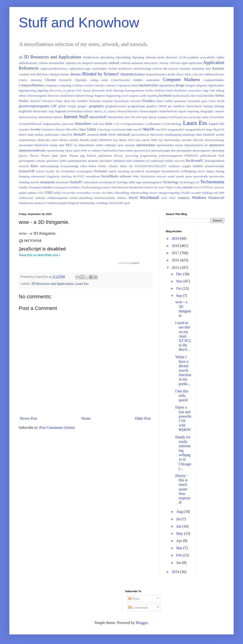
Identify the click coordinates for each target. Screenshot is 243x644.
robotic (102, 166)
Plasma (74, 156)
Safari (123, 166)
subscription (91, 182)
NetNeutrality (172, 140)
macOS (138, 130)
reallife (169, 161)
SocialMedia (110, 176)
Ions (127, 117)
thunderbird (136, 187)
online (100, 145)
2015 (176, 268)
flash (67, 101)
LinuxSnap (104, 130)
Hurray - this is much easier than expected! (183, 489)
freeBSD (82, 101)
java (186, 117)
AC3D (183, 57)
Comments (138, 607)
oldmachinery (86, 145)
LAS (117, 124)
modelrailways (27, 140)
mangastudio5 (176, 130)
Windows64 (26, 203)
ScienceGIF (27, 171)
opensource (217, 145)
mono (55, 140)
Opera (69, 151)
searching (123, 171)
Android (125, 63)
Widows (122, 198)
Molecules (44, 140)
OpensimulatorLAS (196, 145)
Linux (92, 129)
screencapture (85, 171)
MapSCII (219, 130)
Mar (180, 548)
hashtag (208, 106)
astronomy (198, 69)
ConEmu (78, 85)
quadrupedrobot (77, 161)
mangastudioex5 (195, 130)
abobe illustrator (168, 57)
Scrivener (101, 171)
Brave (180, 74)
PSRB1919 (191, 156)
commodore (153, 80)
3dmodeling (107, 57)
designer (190, 85)
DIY (79, 91)
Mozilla (84, 140)
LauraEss (24, 130)
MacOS (149, 129)
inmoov (220, 111)
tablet (132, 182)
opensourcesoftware (32, 150)
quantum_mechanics (100, 161)
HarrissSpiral (194, 106)
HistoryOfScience (128, 111)
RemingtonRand (214, 161)
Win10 (133, 198)
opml (76, 151)
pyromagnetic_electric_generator (38, 161)
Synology (122, 182)
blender (65, 74)
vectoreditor (84, 193)
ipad (145, 117)
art (165, 68)
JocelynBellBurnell (30, 124)
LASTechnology (172, 124)
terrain (47, 187)
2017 (176, 253)
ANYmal (175, 63)
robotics (113, 166)
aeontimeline (57, 63)
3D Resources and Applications (52, 57)
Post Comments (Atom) (57, 428)
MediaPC (80, 134)
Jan (179, 563)
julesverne (68, 124)
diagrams (202, 85)
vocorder (196, 193)
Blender (76, 74)
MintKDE (209, 135)
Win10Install (149, 198)
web (216, 193)
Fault (200, 96)
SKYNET (79, 176)
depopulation (167, 85)
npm (62, 145)
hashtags (219, 106)
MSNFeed (105, 140)
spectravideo (217, 176)
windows (184, 198)
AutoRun (24, 74)
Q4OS (63, 161)
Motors (64, 140)
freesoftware (122, 101)
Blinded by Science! (101, 74)
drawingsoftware (134, 91)
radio (129, 161)
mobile (220, 135)
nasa (138, 140)
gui (170, 106)
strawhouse (62, 182)
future (160, 101)
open (120, 145)
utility (58, 193)
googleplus (96, 106)
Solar (136, 176)
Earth (169, 91)
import (182, 111)
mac (129, 129)
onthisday (111, 145)
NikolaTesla (41, 145)
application (195, 63)
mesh (104, 134)
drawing (118, 91)
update (23, 193)
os (89, 151)
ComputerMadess (214, 80)
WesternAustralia (105, 198)
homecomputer (149, 111)
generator (180, 101)
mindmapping (173, 135)
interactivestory (28, 117)
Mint (199, 135)
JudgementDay (52, 124)
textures (105, 187)
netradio (187, 140)
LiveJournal (119, 130)
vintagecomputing (169, 193)
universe (219, 187)
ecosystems (195, 91)
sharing (220, 171)
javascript (195, 117)
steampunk (47, 182)
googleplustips (136, 106)
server (201, 171)
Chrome (50, 80)
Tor (156, 187)
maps (209, 130)
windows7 (40, 203)
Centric (23, 80)
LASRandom (153, 124)
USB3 (49, 193)
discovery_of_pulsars (63, 91)
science (198, 166)
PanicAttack (126, 151)
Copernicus (124, 85)
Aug (180, 512)
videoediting (121, 193)
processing (132, 156)
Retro (34, 166)
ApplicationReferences (54, 69)
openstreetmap (55, 151)
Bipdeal (55, 74)
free (74, 101)
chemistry (36, 80)
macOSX (161, 130)
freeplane (107, 101)
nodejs (54, 145)
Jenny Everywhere (213, 117)
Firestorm (48, 101)
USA (41, 193)
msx (115, 140)
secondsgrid (153, 171)
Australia (218, 68)
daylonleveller (148, 85)
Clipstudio (81, 80)
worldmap (102, 203)
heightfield (25, 111)
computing (65, 85)
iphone (152, 117)
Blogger (142, 623)
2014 (176, 572)
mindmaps (189, 135)
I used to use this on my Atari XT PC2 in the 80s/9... (183, 336)
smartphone (93, 176)
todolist (148, 187)
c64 (200, 74)
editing (220, 91)
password (139, 151)
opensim (130, 145)
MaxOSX (67, 135)
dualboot (160, 91)
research (24, 166)
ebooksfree (180, 91)
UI (200, 187)
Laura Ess (195, 123)
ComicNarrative (121, 80)
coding (94, 80)
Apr (180, 541)
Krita (109, 124)
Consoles (99, 85)
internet (58, 117)
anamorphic (101, 63)
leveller (36, 129)
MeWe (112, 135)
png (82, 156)
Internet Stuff (76, 117)
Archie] (113, 69)
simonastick (38, 176)
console (88, 85)
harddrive (179, 106)
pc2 (148, 151)
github (62, 106)
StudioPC (76, 182)
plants (64, 156)
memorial (93, 135)
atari (208, 69)
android (114, 63)
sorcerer (161, 176)
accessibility (208, 57)
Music (123, 140)
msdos (94, 140)
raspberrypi (157, 161)
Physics (34, 156)
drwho (149, 91)
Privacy (119, 156)
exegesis (134, 96)
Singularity (53, 176)
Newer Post (29, 418)
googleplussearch (116, 106)
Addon (220, 57)
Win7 (172, 198)
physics (23, 156)
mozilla (74, 140)
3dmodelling (123, 57)
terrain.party (60, 187)
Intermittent (45, 117)
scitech (40, 171)
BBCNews (43, 74)
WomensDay (87, 203)
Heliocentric (40, 111)
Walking (207, 193)
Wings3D (73, 203)
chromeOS (65, 80)
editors (23, 96)
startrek (35, 182)
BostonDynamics (157, 74)
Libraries (60, 130)
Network (198, 140)
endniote (79, 96)
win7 (164, 198)
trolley (178, 187)
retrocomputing (49, 166)
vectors (96, 193)
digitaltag (43, 91)
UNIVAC (208, 187)
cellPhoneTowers (214, 74)
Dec (180, 274)
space (189, 176)
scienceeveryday (215, 166)
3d (20, 57)
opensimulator (146, 145)
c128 (195, 74)
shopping (24, 176)
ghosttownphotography (34, 106)
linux (83, 129)
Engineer (100, 96)
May (180, 533)
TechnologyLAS (189, 182)
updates (32, 193)
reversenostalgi (69, 166)
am (79, 63)
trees (161, 187)
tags (139, 182)
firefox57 (36, 101)
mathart (39, 135)
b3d (33, 74)
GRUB (162, 106)
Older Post (143, 418)
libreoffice (72, 130)
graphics (152, 106)
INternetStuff (115, 117)
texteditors (74, 187)
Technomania (212, 182)
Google (72, 106)
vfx (103, 193)
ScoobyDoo (68, 171)
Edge (206, 91)
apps (88, 69)
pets (173, 151)
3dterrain (151, 57)
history (89, 111)
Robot (92, 166)
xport (127, 203)
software (125, 176)
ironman (163, 117)
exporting (152, 96)
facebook (165, 95)
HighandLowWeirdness (69, 111)
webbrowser (26, 198)
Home (86, 418)
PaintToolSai (110, 151)
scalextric (174, 166)
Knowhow (83, 124)
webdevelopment (57, 198)
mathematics (52, 135)
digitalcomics (216, 85)
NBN (154, 140)
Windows (199, 198)
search (113, 171)
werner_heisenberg (81, 198)
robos (83, 166)
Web (222, 193)
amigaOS (87, 63)
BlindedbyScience (133, 74)
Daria (135, 85)
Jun (179, 526)
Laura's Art (217, 124)
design (180, 85)
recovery (180, 161)
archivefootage (143, 69)
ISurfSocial (175, 117)
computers (51, 85)
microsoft (123, 134)
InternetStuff (98, 117)
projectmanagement (170, 156)
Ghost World (217, 101)
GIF (54, 106)
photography (184, 151)
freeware (136, 101)
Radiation (119, 161)
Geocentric (194, 101)
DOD (109, 91)
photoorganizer (202, 151)
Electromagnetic (37, 96)
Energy (89, 96)
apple (185, 63)
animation (137, 63)
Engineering (113, 96)
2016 (176, 260)
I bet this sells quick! (182, 396)
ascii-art (173, 69)
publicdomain (208, 156)
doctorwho (98, 91)
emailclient (67, 96)
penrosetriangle (161, 151)
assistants (185, 69)
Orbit (84, 151)
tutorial (188, 187)
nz (75, 145)
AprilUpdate (99, 69)
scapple (186, 166)
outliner (96, 151)
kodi (95, 124)
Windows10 (216, 198)
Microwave (157, 135)
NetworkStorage (214, 140)
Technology (171, 182)
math (30, 135)
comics (138, 80)
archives (158, 69)
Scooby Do (53, 171)
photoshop (218, 151)
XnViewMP (116, 203)
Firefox (24, 101)
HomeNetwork (168, 111)
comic (105, 80)
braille (172, 74)
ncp (161, 140)
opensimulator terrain (170, 145)
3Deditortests (91, 57)
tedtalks (23, 187)
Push (221, 156)
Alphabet (71, 63)
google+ (82, 106)
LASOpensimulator (132, 124)
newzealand (26, 145)
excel (124, 96)
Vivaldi (185, 193)
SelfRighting (188, 171)
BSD (188, 74)
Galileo (169, 101)
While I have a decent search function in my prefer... (183, 370)
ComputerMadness (31, 85)
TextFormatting (91, 187)
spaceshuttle (201, 176)
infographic (207, 111)
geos (205, 101)
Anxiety (164, 63)
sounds (180, 176)
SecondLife (137, 171)
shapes (210, 171)
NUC (69, 145)
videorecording (139, 193)
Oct (179, 288)
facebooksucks (181, 96)
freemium (95, 101)
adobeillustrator (28, 63)
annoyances (151, 63)
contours (111, 85)
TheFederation (120, 187)
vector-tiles (69, 193)
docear (87, 91)
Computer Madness (181, 79)
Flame (59, 101)
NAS (131, 140)
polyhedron (105, 156)
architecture (125, 69)
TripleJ (169, 187)
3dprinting (138, 57)
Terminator (35, 187)
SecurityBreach (170, 171)
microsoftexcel (140, 135)
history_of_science (105, 111)
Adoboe (43, 63)
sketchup (66, 176)
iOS (133, 117)
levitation (47, 130)
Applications (76, 69)
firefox (220, 95)
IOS (139, 117)
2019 (176, 238)
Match (23, 135)
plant (55, 156)
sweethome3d (107, 182)
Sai (131, 166)
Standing (24, 182)
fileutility (209, 96)
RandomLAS (141, 161)
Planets (45, 156)
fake (193, 96)
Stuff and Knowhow (79, 23)
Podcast (91, 156)
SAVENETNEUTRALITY (151, 166)
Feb (179, 555)
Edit (212, 91)
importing (193, 111)
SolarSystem (148, 176)
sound (171, 176)
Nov (180, 281)
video (110, 193)
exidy (143, 96)
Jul (179, 519)
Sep (179, 296)
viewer (153, 193)
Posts (134, 599)
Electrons (54, 96)
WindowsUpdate (57, 203)
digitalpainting (27, 91)
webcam (40, 198)
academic (193, 57)
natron (146, 140)
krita (102, 124)
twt (195, 187)
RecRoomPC (195, 161)
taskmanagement (152, 182)
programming (148, 156)
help (51, 111)
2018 (176, 246)
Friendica (148, 101)
